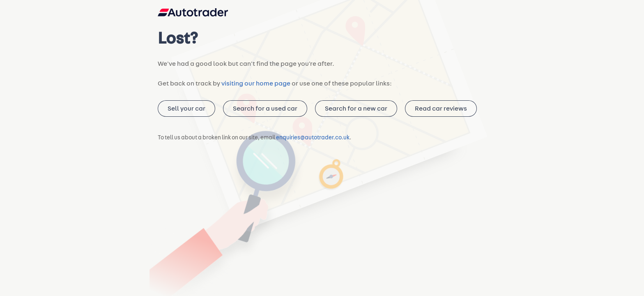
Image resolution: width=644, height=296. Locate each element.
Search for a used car (263, 112)
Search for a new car (354, 112)
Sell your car (186, 112)
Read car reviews (437, 112)
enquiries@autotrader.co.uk (313, 142)
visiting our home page (253, 87)
